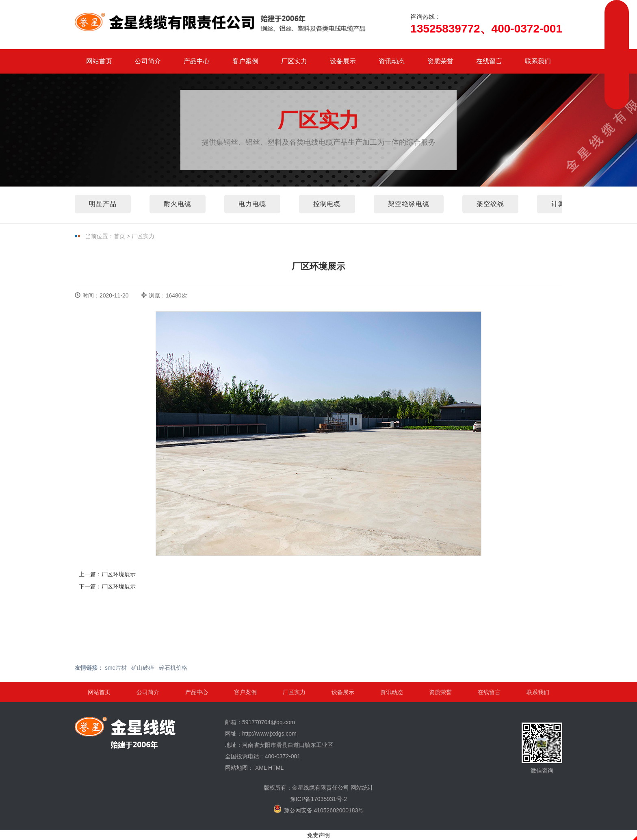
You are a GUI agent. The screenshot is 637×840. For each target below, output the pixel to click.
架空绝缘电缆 (409, 204)
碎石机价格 (173, 668)
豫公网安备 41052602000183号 (319, 809)
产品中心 (197, 61)
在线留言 (489, 61)
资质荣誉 (440, 61)
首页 (119, 236)
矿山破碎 (143, 668)
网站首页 (99, 61)
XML (261, 768)
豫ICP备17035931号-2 (318, 799)
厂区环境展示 (119, 574)
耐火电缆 (178, 204)
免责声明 (318, 835)
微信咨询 (542, 748)
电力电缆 (252, 204)
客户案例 (245, 61)
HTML (276, 768)
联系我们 (538, 61)
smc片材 (116, 668)
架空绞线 (490, 204)
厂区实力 (294, 61)
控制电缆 (327, 204)
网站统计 (362, 788)
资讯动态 (392, 61)
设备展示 (343, 61)
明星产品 (103, 204)
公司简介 (148, 61)
